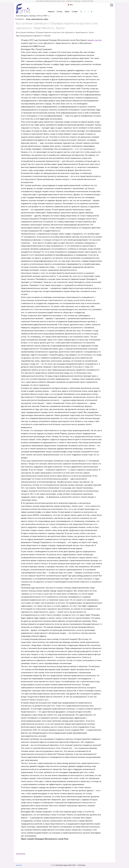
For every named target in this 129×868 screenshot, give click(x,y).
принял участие (95, 40)
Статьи (59, 12)
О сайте (75, 12)
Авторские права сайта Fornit (66, 865)
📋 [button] (49, 16)
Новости (51, 12)
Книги (67, 12)
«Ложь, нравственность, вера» (37, 19)
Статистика (81, 865)
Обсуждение (21, 854)
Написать (19, 865)
